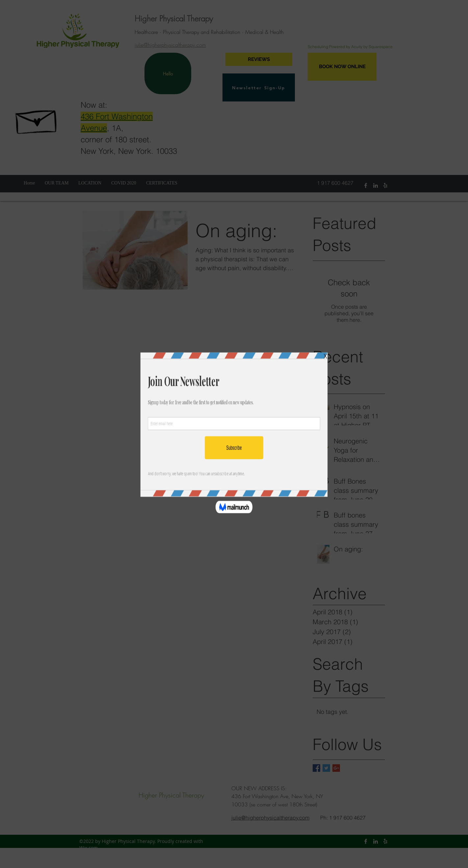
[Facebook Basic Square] (316, 768)
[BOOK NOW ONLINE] (342, 67)
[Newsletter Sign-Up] (259, 87)
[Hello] (168, 73)
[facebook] (366, 185)
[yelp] (385, 185)
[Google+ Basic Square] (336, 768)
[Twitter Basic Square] (326, 768)
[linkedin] (376, 185)
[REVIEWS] (259, 59)
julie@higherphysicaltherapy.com (170, 45)
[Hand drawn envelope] (37, 119)
